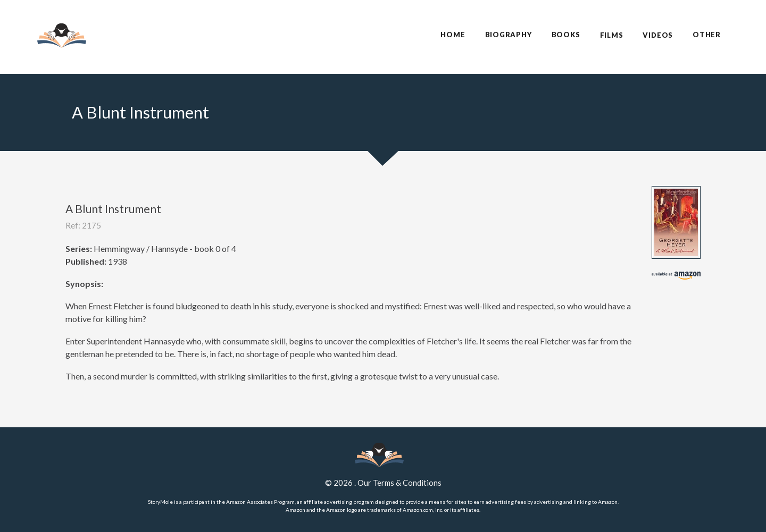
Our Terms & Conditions (399, 483)
